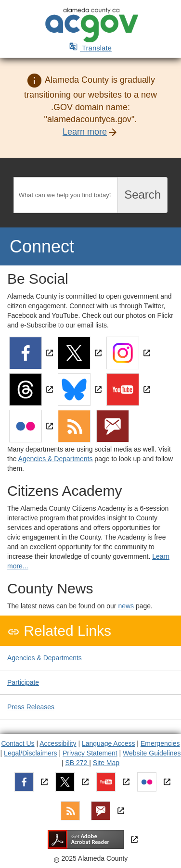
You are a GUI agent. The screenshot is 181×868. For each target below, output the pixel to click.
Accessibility (58, 743)
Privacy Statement (90, 753)
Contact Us (18, 743)
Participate (23, 682)
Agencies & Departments (56, 459)
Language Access (109, 743)
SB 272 (77, 763)
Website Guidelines (152, 753)
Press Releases (31, 707)
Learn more (85, 132)
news (126, 606)
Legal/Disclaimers (30, 753)
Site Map (106, 763)
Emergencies (160, 743)
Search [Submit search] (142, 195)
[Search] (66, 195)
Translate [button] (90, 48)
